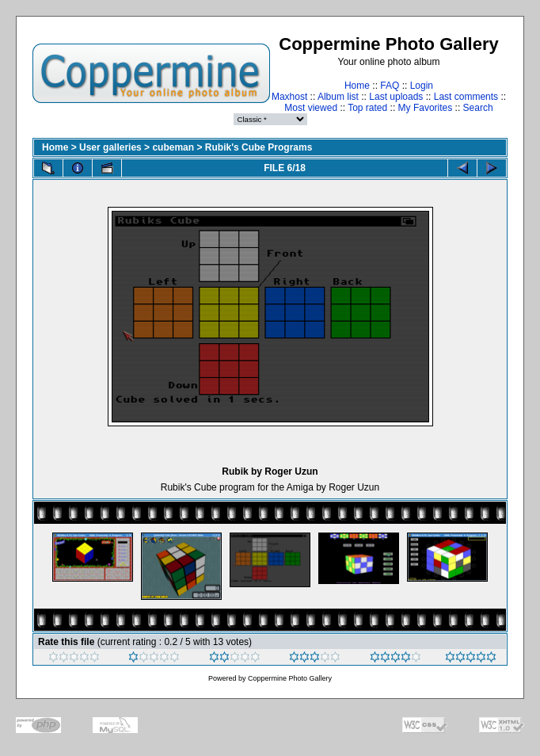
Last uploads (396, 97)
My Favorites (426, 108)
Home (357, 86)
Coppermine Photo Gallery (290, 678)
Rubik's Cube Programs (259, 147)
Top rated (367, 108)
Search (478, 108)
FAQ (390, 86)
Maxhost (289, 97)
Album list (338, 97)
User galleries (110, 147)
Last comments (466, 97)
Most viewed (311, 108)
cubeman (173, 147)
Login (422, 86)
